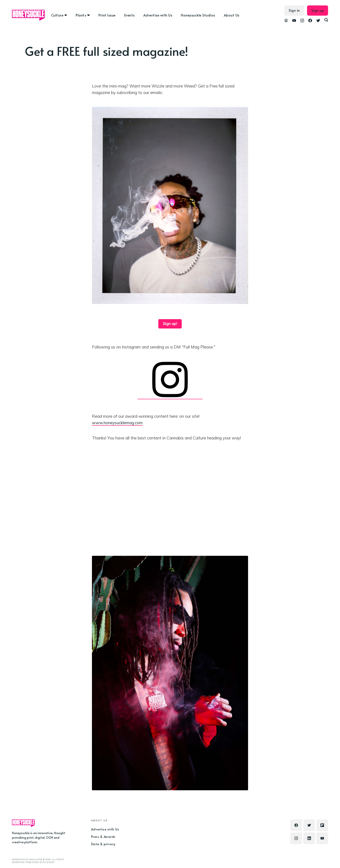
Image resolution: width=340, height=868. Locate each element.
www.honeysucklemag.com (117, 423)
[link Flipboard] (322, 825)
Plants (81, 15)
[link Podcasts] (286, 21)
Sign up (318, 10)
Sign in (294, 10)
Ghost (51, 862)
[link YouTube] (294, 21)
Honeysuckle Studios (198, 15)
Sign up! (170, 324)
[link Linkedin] (309, 838)
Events (129, 15)
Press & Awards (103, 836)
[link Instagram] (302, 21)
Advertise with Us (158, 15)
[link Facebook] (310, 21)
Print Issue (107, 15)
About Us (232, 15)
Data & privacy (103, 844)
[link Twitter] (318, 21)
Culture (57, 15)
